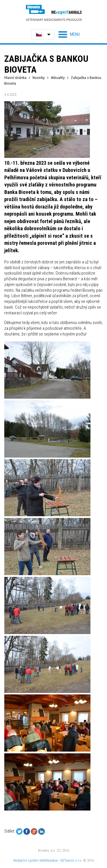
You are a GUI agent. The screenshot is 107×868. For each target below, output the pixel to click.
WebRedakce (49, 860)
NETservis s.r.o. (71, 860)
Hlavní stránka (15, 78)
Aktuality (58, 78)
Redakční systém (26, 860)
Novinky (39, 78)
